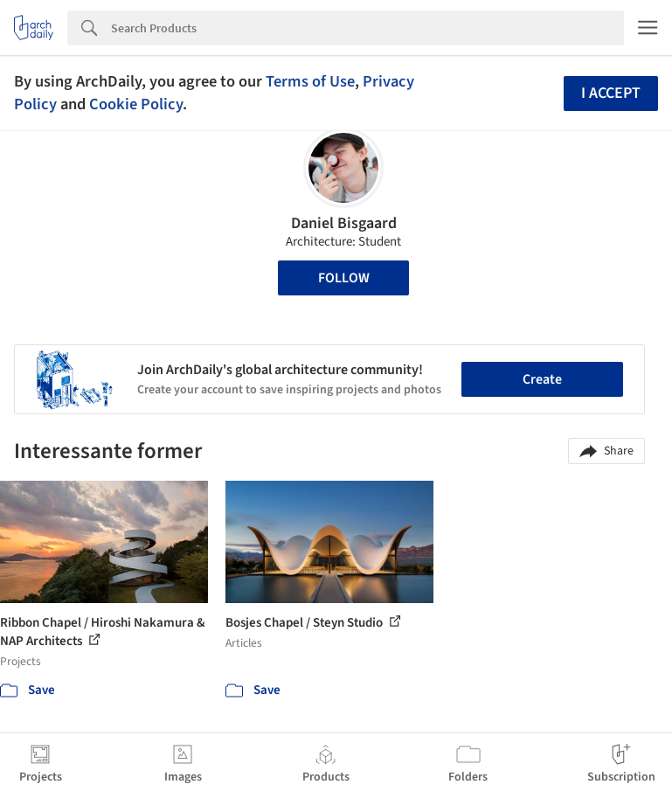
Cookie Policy (136, 104)
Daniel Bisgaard (344, 223)
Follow (344, 278)
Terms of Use (310, 81)
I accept (611, 93)
